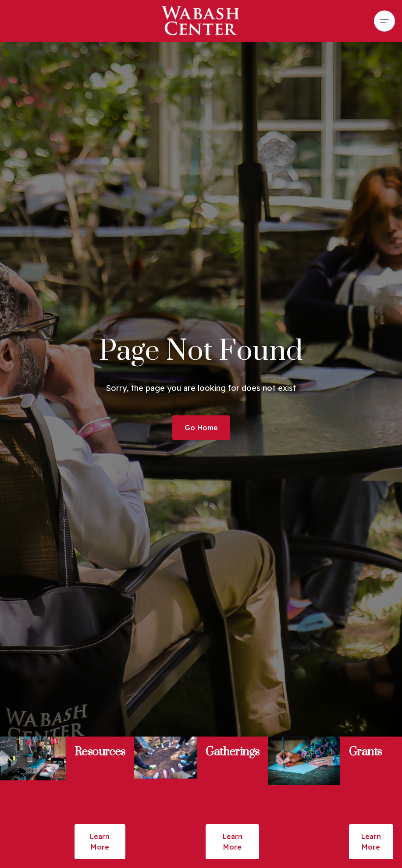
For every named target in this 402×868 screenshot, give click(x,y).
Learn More (100, 842)
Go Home (201, 428)
